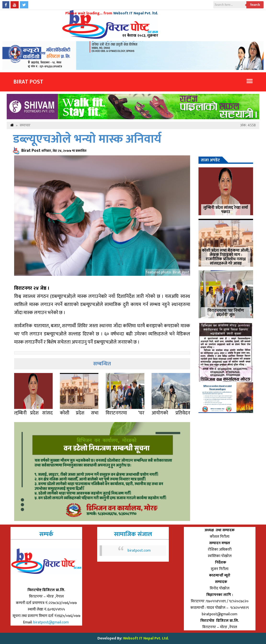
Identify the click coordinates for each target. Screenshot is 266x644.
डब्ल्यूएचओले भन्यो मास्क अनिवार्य (87, 139)
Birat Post (28, 82)
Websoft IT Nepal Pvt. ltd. (136, 13)
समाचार (25, 125)
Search (255, 5)
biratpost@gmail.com (51, 622)
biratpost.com (139, 551)
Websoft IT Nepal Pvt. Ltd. (146, 638)
